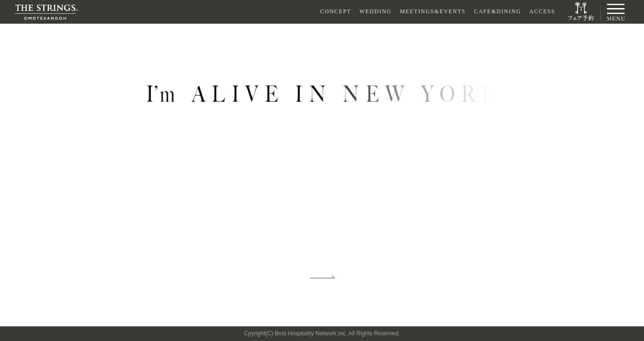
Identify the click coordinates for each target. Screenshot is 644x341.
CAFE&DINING (497, 12)
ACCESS (542, 12)
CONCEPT (336, 12)
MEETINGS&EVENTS (433, 12)
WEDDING (376, 12)
